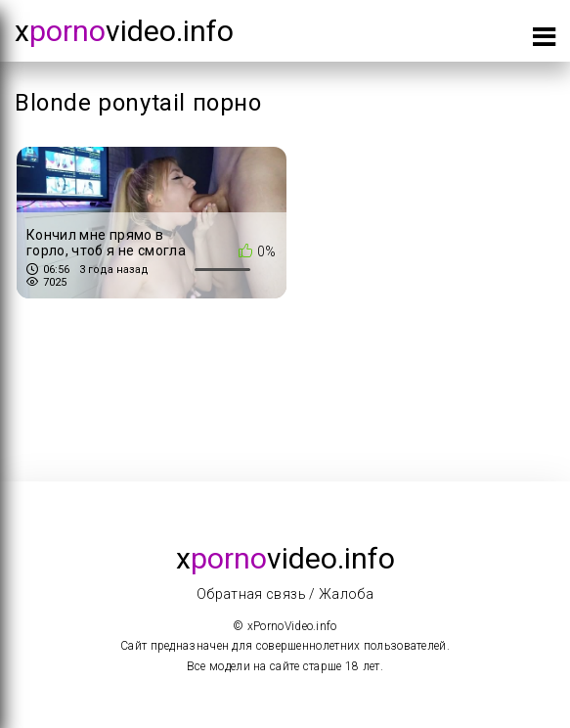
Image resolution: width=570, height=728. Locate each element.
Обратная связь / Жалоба (285, 594)
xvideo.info (124, 31)
